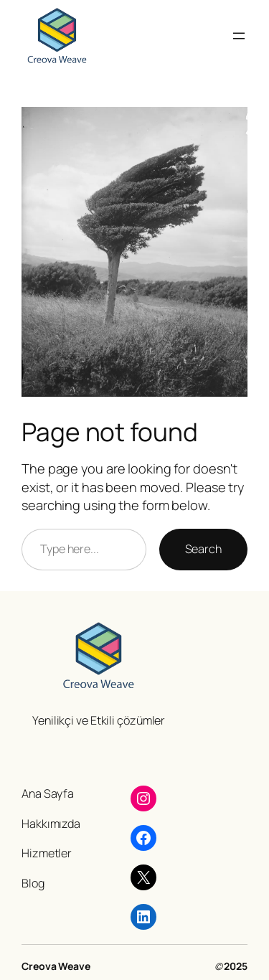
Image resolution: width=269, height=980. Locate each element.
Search (203, 549)
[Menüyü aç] (239, 36)
